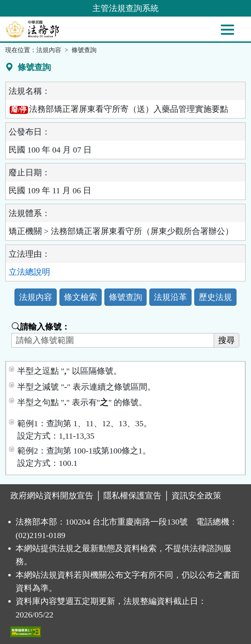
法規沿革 (170, 297)
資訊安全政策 (196, 496)
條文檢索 (81, 297)
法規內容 (49, 50)
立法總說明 (29, 272)
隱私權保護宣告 (132, 496)
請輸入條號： (41, 327)
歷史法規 (215, 297)
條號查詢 (125, 297)
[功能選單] (227, 30)
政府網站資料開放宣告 (52, 496)
